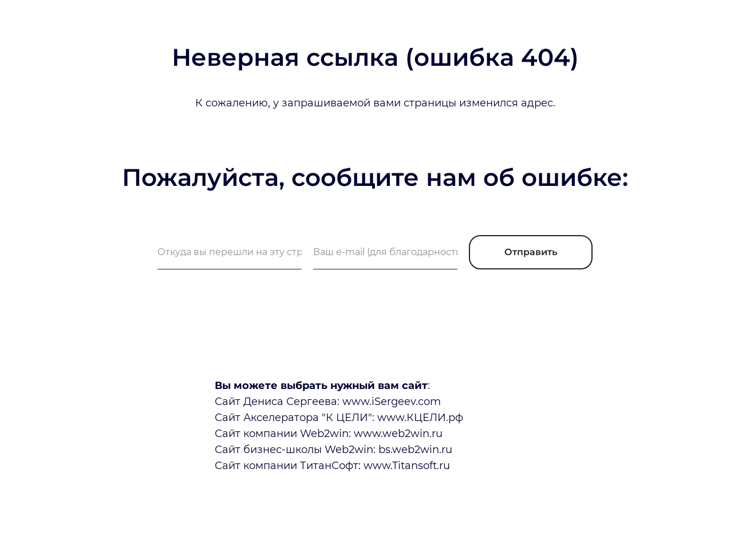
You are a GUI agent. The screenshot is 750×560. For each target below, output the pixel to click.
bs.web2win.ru (415, 450)
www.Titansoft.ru (407, 466)
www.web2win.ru (398, 434)
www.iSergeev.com (392, 402)
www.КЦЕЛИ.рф (420, 418)
